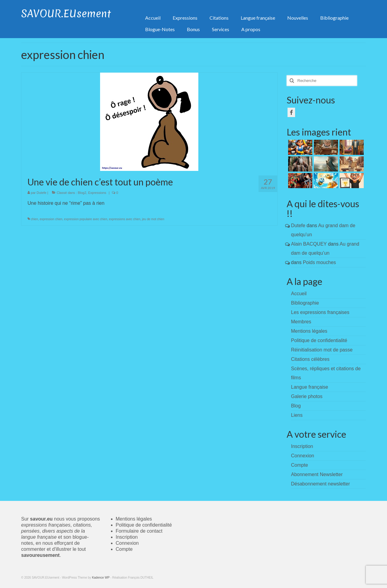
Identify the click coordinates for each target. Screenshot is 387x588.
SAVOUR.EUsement (66, 14)
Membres (301, 322)
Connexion (127, 543)
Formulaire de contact (139, 531)
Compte (124, 549)
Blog (296, 406)
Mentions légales (309, 331)
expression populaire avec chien (86, 219)
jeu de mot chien (153, 219)
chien (34, 219)
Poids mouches (319, 262)
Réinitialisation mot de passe (322, 350)
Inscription (127, 537)
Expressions (97, 193)
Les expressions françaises (320, 312)
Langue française (310, 387)
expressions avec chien (125, 219)
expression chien (51, 219)
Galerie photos (307, 396)
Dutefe (41, 193)
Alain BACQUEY (309, 244)
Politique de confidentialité (319, 340)
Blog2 (82, 193)
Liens (297, 415)
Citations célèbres (310, 359)
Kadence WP (101, 578)
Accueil (299, 294)
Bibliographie (305, 303)
